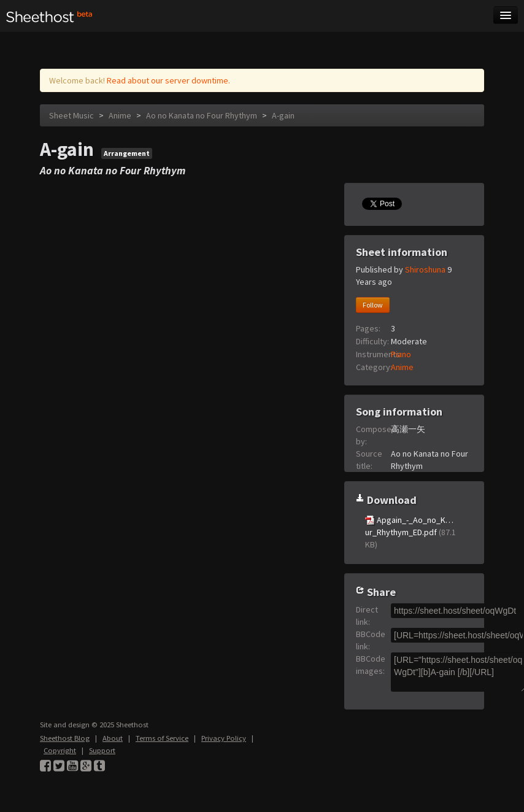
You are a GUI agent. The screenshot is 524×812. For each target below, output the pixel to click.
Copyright (60, 750)
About (113, 738)
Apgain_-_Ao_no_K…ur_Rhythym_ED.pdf (410, 532)
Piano (401, 354)
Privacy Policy (224, 738)
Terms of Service (162, 738)
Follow (373, 305)
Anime (120, 115)
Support (102, 750)
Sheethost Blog (65, 738)
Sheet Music (71, 115)
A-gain (283, 115)
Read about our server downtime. (168, 80)
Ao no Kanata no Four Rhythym (202, 115)
